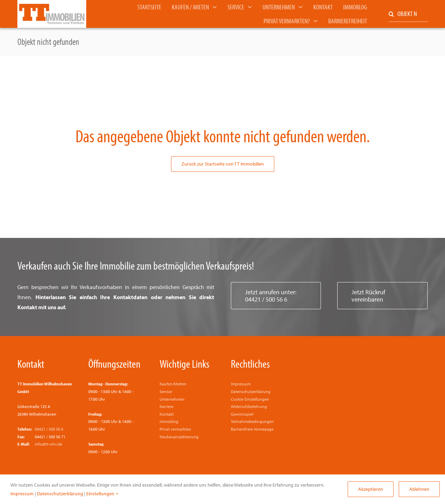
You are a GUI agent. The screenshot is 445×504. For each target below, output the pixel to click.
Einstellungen (102, 494)
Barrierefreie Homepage (252, 429)
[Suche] (391, 14)
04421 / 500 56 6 (49, 429)
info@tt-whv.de (48, 444)
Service (166, 391)
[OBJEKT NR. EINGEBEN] (408, 14)
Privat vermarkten (175, 429)
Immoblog (169, 421)
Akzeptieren (371, 489)
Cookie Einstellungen (250, 399)
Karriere (167, 406)
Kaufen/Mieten (173, 384)
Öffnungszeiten (114, 363)
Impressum (241, 384)
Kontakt (31, 363)
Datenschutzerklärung (251, 391)
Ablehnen (419, 489)
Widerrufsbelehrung (249, 406)
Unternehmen (172, 399)
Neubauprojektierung (179, 437)
